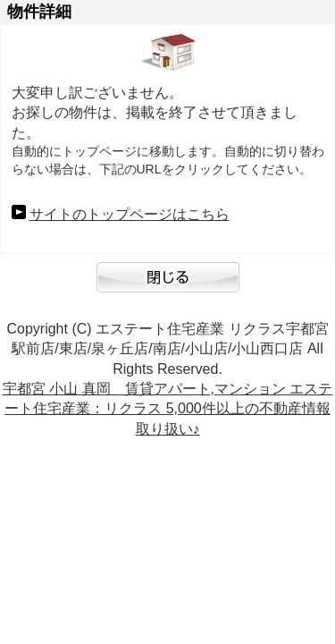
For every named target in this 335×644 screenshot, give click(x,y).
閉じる (168, 286)
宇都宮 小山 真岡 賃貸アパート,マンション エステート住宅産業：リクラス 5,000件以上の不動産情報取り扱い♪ (168, 409)
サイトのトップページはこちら (130, 214)
